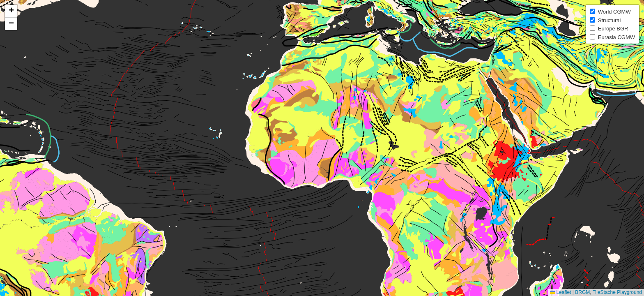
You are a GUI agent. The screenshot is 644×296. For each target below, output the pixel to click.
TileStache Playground (617, 292)
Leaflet (560, 292)
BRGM (582, 292)
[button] (11, 11)
